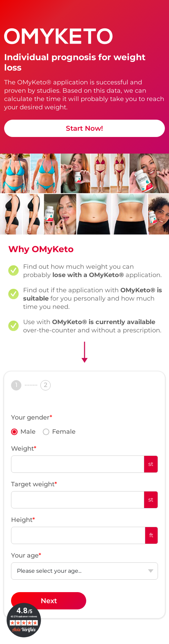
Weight (24, 449)
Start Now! (84, 128)
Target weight (34, 484)
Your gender (32, 417)
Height (23, 520)
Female (64, 432)
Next (49, 601)
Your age (26, 555)
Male (28, 432)
